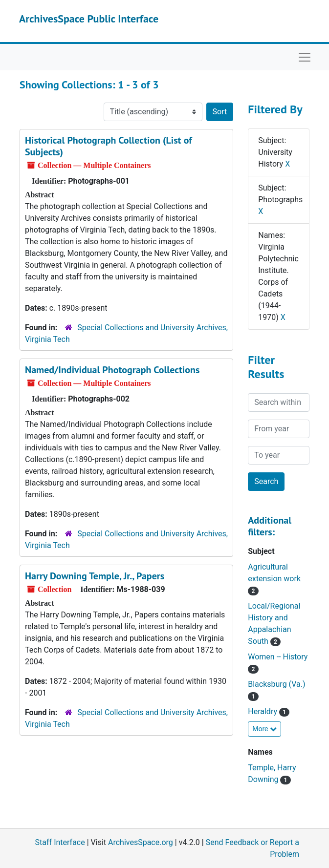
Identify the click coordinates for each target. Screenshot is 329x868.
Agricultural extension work (274, 579)
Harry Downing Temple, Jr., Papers (95, 576)
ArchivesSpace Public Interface (89, 19)
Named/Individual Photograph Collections (112, 370)
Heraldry (269, 711)
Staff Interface (60, 842)
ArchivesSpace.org (141, 842)
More (264, 729)
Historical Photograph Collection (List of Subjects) (109, 146)
